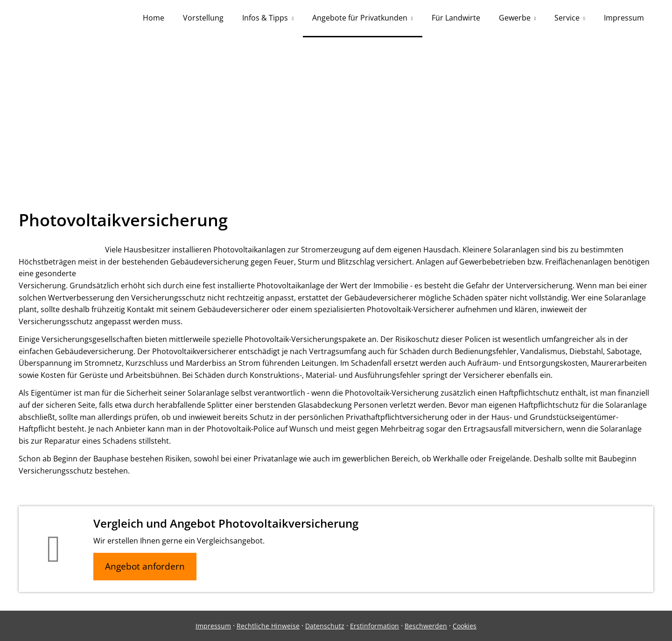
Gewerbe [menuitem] (515, 18)
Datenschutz (325, 626)
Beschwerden (426, 626)
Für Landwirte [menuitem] (456, 18)
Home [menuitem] (154, 18)
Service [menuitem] (567, 18)
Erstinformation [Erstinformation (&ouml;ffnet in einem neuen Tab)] (374, 626)
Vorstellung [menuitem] (203, 18)
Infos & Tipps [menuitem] (265, 18)
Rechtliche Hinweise (268, 626)
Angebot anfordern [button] (145, 566)
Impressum (213, 626)
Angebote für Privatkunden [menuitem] (360, 18)
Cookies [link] (465, 626)
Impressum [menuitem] (624, 18)
